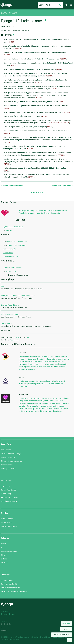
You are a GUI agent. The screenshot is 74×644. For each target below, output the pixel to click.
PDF (23, 337)
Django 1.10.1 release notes (13, 227)
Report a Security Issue (9, 497)
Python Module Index (11, 256)
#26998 (10, 142)
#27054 (54, 123)
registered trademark (59, 637)
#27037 (7, 108)
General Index (8, 253)
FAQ (3, 286)
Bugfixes (9, 230)
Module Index (12, 296)
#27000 (7, 55)
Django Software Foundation (11, 461)
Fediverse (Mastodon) (9, 551)
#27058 (45, 116)
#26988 (16, 48)
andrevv (7, 631)
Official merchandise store (10, 588)
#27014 (67, 112)
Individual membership (9, 501)
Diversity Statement (8, 469)
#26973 (63, 102)
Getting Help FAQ (7, 519)
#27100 (7, 164)
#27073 (50, 127)
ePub (27, 337)
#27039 (31, 177)
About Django (6, 450)
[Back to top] (69, 640)
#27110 (60, 123)
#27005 (59, 69)
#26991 (11, 42)
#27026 (39, 98)
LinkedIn (4, 559)
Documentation (10, 13)
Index (3, 296)
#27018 (7, 133)
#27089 (30, 149)
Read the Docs (15, 340)
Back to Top (37, 193)
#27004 (38, 82)
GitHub (4, 544)
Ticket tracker (7, 324)
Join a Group (6, 486)
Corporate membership (9, 584)
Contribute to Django (9, 490)
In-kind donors (8, 614)
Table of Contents (27, 296)
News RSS (5, 563)
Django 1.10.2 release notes (12, 185)
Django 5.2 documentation (13, 267)
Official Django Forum (10, 314)
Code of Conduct (7, 465)
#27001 (14, 65)
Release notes (11, 271)
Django (6, 5)
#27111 (7, 170)
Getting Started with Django (11, 454)
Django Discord (7, 522)
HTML (18, 337)
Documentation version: (62, 635)
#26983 (49, 76)
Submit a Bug (6, 494)
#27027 (55, 89)
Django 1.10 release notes (62, 185)
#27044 (61, 155)
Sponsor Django (7, 580)
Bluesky (4, 555)
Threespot (7, 624)
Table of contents (10, 249)
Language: (66, 629)
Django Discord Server (10, 305)
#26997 (63, 59)
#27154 (23, 48)
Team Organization (8, 457)
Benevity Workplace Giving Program (14, 591)
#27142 (66, 123)
